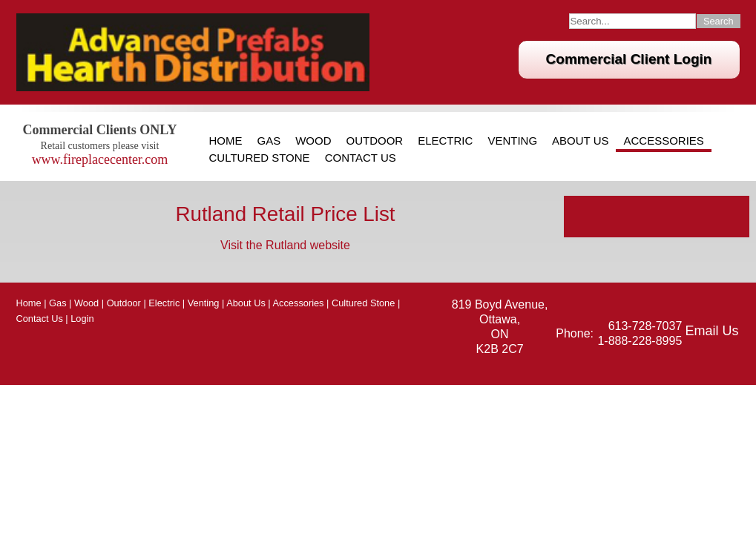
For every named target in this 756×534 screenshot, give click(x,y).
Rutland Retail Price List (285, 214)
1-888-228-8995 (640, 341)
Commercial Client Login (629, 59)
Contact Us (361, 158)
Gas (269, 141)
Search (719, 21)
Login (82, 319)
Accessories (663, 141)
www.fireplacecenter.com (100, 159)
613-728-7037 (645, 326)
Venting (512, 141)
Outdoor (375, 141)
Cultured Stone (260, 158)
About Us (580, 141)
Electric (445, 141)
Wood (313, 141)
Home (226, 141)
